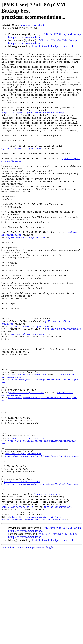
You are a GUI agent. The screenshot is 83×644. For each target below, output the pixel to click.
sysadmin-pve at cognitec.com (27, 274)
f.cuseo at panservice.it (32, 25)
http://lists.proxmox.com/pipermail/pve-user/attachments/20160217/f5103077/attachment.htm (34, 612)
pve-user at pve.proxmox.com (63, 384)
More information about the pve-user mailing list (28, 641)
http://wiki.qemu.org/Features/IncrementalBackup (33, 125)
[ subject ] (57, 46)
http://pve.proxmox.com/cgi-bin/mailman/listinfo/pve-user (42, 537)
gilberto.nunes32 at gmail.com (22, 168)
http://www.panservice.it (17, 598)
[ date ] (36, 46)
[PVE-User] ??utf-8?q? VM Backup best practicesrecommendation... (42, 42)
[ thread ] (45, 46)
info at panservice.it (58, 598)
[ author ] (68, 46)
